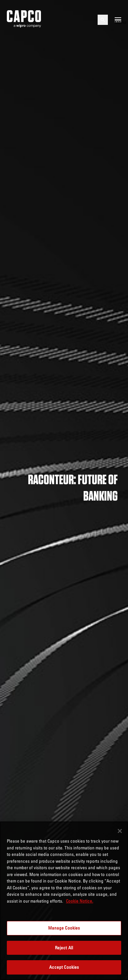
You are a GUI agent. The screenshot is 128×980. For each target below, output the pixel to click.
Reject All (64, 948)
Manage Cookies (64, 928)
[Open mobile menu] (118, 20)
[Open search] (103, 20)
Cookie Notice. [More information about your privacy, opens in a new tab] (80, 901)
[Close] (120, 831)
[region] (64, 901)
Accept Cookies (64, 967)
